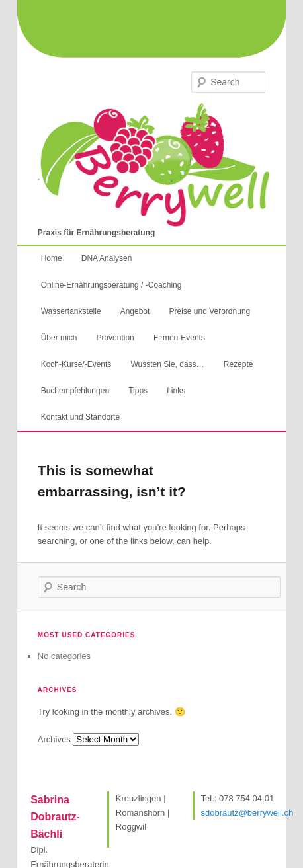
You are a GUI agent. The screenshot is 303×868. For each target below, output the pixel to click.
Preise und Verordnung (209, 311)
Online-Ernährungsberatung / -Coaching (111, 285)
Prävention (115, 338)
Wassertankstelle (71, 311)
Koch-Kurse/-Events (76, 364)
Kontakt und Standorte (80, 417)
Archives (54, 739)
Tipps (138, 391)
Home (52, 258)
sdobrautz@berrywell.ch (247, 813)
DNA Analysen (107, 258)
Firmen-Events (179, 338)
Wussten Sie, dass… (167, 364)
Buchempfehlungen (75, 391)
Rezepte (238, 364)
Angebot (135, 311)
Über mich (59, 338)
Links (176, 391)
